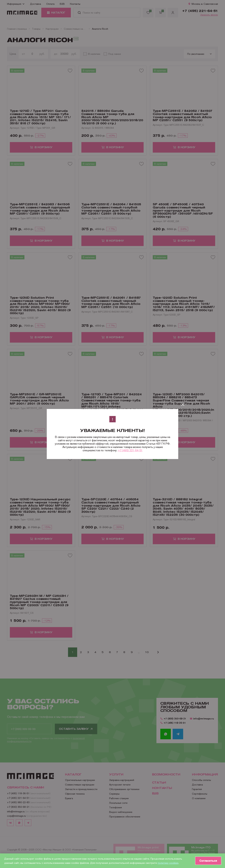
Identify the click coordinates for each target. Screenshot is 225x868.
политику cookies (168, 863)
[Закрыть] (183, 404)
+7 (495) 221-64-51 (130, 450)
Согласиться (208, 861)
